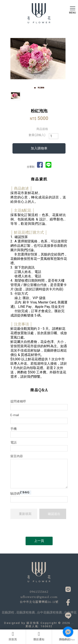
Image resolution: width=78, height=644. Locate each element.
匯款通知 (39, 636)
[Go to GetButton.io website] (68, 640)
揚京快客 (33, 623)
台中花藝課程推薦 (50, 612)
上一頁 (39, 541)
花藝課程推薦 (26, 612)
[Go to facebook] (68, 632)
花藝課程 (8, 612)
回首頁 (13, 636)
